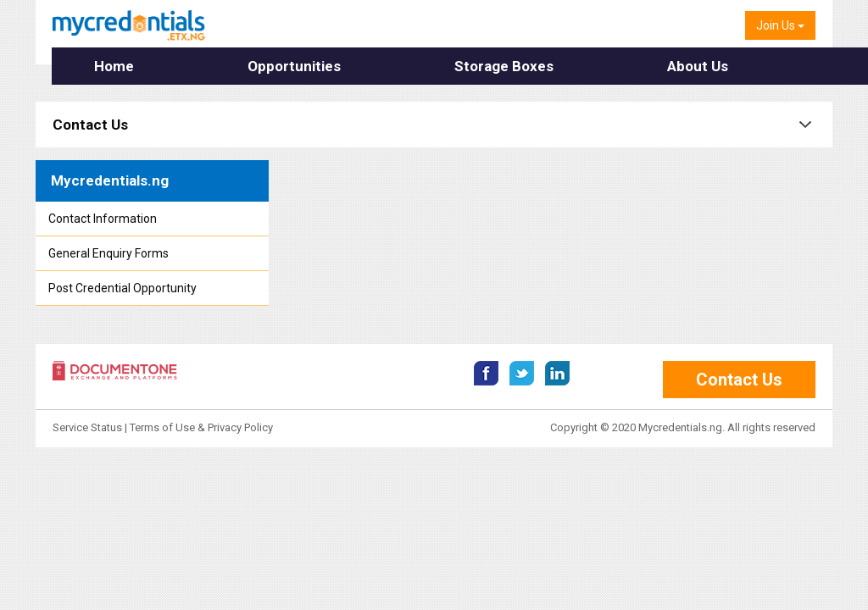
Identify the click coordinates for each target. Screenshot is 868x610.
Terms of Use (162, 427)
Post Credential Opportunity (122, 288)
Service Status (89, 427)
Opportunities (267, 66)
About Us (623, 66)
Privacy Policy (240, 427)
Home (111, 66)
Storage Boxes (453, 66)
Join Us (780, 25)
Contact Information (103, 219)
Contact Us (90, 125)
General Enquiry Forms (108, 253)
